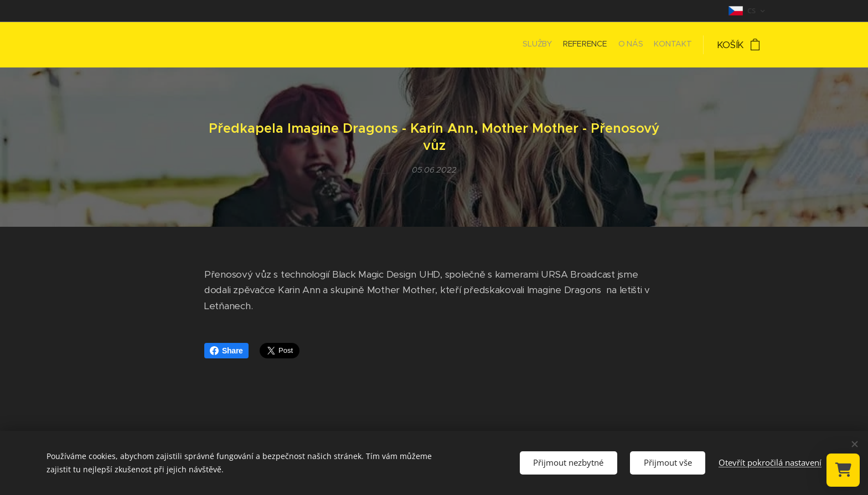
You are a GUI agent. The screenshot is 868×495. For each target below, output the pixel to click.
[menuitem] (660, 45)
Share (226, 351)
